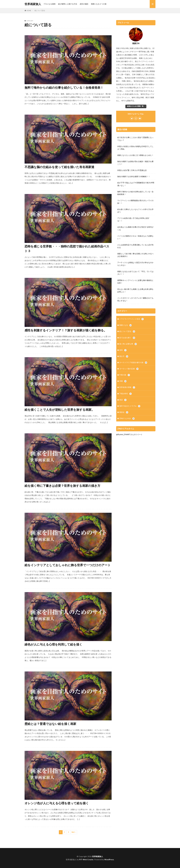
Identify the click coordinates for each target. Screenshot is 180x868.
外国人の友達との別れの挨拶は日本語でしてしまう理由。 (135, 148)
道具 (123, 350)
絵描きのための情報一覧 (135, 106)
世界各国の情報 (127, 387)
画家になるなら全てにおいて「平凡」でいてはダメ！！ (135, 273)
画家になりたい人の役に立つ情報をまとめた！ (135, 155)
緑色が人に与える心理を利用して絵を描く (53, 644)
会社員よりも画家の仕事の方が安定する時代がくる (135, 228)
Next (73, 832)
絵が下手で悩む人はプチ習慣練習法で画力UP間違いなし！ (136, 184)
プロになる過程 (49, 4)
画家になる (125, 325)
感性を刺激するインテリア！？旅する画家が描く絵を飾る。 (66, 330)
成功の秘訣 (84, 4)
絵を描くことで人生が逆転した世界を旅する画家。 (60, 410)
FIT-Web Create (86, 860)
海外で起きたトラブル (130, 406)
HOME (29, 11)
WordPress (109, 860)
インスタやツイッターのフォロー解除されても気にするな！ (135, 299)
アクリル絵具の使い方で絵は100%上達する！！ (133, 219)
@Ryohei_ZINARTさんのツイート (129, 434)
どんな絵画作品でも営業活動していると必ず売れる (135, 246)
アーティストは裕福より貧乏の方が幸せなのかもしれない (135, 264)
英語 (123, 400)
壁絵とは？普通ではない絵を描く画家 (50, 724)
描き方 (124, 356)
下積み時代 (125, 394)
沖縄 (123, 381)
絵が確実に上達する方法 (68, 4)
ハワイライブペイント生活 (131, 319)
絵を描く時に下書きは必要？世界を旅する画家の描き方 (62, 486)
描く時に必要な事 (128, 344)
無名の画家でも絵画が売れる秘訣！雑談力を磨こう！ (135, 163)
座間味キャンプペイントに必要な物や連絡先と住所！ (135, 282)
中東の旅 (125, 375)
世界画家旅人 (33, 4)
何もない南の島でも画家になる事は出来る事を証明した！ (135, 290)
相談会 (124, 412)
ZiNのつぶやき (127, 418)
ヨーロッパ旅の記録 (129, 369)
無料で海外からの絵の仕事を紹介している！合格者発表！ (64, 88)
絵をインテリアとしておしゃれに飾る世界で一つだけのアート (68, 565)
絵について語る (40, 10)
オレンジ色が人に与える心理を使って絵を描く (57, 803)
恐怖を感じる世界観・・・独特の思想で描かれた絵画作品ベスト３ (67, 249)
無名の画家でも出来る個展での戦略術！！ (134, 176)
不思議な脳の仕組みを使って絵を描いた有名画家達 (59, 167)
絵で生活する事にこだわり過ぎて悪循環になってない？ (135, 139)
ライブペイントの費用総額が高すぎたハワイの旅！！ (135, 202)
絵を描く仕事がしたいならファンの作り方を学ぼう (135, 211)
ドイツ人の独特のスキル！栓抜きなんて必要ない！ (135, 237)
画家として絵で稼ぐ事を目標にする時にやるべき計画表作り (135, 255)
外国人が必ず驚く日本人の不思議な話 (132, 170)
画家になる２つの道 (99, 4)
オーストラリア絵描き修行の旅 (133, 363)
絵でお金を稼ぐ (127, 338)
